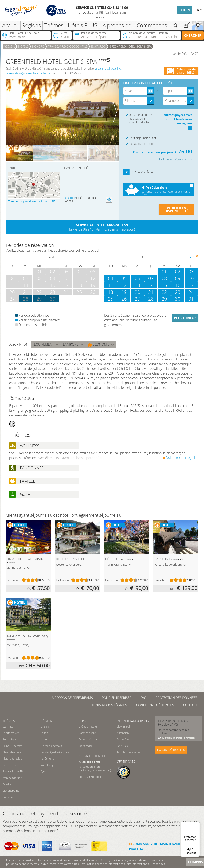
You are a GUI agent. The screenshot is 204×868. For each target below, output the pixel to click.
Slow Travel (123, 727)
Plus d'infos (185, 318)
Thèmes (54, 25)
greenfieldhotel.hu (108, 68)
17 (191, 285)
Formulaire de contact (92, 777)
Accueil (11, 25)
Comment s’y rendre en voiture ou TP (31, 201)
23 (178, 292)
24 (191, 292)
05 (124, 278)
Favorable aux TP (13, 771)
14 (151, 285)
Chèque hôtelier (88, 727)
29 (39, 299)
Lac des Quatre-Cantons (55, 752)
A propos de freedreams (72, 698)
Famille (7, 784)
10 (191, 278)
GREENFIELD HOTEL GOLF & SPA (130, 46)
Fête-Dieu (123, 746)
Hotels (23, 46)
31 (191, 299)
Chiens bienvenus (13, 752)
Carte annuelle (87, 733)
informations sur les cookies (148, 864)
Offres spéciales (88, 739)
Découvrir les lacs (13, 765)
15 (164, 285)
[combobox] (139, 101)
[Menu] (197, 824)
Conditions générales (155, 705)
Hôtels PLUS (82, 25)
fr (198, 10)
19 (124, 292)
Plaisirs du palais (12, 759)
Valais (44, 739)
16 (178, 285)
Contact (190, 705)
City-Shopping (11, 791)
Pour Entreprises (116, 698)
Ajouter (70, 198)
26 (124, 299)
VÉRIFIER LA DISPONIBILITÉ (176, 209)
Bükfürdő (99, 46)
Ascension (123, 733)
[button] (127, 172)
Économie (99, 344)
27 (138, 299)
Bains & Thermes (13, 746)
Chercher (193, 36)
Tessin (44, 733)
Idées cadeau (86, 746)
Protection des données (176, 698)
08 (164, 278)
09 (178, 278)
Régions (31, 25)
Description (18, 344)
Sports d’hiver (11, 733)
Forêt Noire (47, 759)
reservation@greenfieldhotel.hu (28, 73)
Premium (8, 797)
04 (111, 278)
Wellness (8, 727)
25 (111, 299)
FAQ (144, 698)
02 (178, 271)
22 (164, 292)
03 (191, 271)
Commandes (152, 25)
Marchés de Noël (13, 778)
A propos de (117, 25)
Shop (83, 721)
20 (138, 292)
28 (151, 299)
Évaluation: (13, 580)
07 (151, 278)
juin (191, 256)
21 (151, 292)
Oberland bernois (51, 746)
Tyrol (43, 771)
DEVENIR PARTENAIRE (178, 738)
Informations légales (108, 705)
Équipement (44, 344)
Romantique (10, 739)
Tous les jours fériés (129, 752)
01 (164, 271)
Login (185, 10)
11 (111, 285)
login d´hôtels (171, 750)
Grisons (45, 727)
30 (53, 299)
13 (138, 285)
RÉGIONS (48, 721)
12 (124, 285)
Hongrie (38, 46)
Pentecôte (123, 739)
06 (138, 278)
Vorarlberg (47, 765)
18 (111, 292)
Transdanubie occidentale (68, 46)
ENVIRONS (71, 344)
